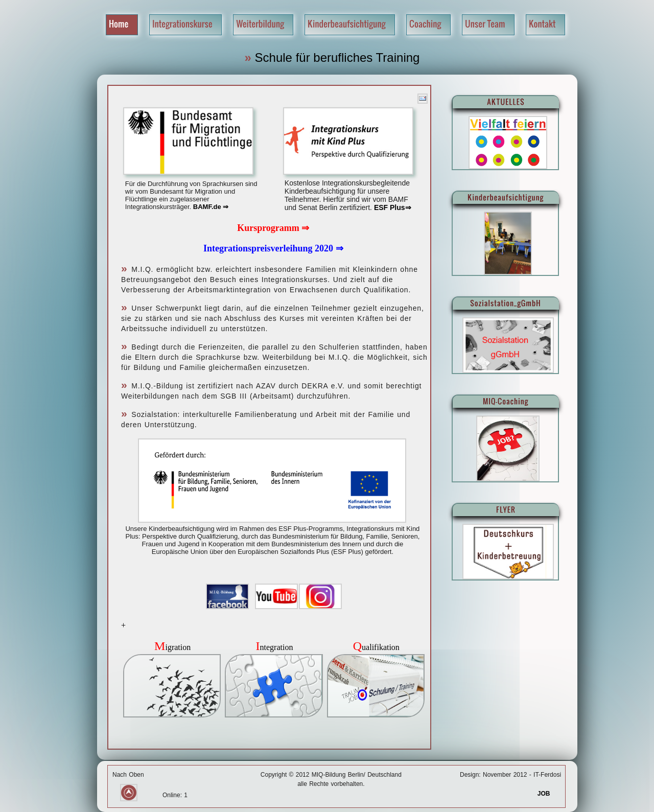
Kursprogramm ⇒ (273, 228)
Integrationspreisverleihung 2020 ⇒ (273, 248)
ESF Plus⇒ (392, 207)
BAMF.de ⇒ (211, 207)
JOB (549, 794)
